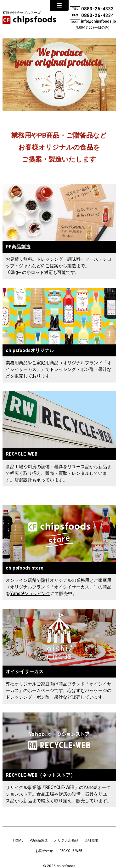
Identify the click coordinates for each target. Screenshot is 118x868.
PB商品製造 (39, 840)
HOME (18, 840)
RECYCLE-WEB (71, 851)
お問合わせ (44, 851)
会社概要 (92, 840)
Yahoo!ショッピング (30, 593)
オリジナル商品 (66, 840)
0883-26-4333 (98, 9)
